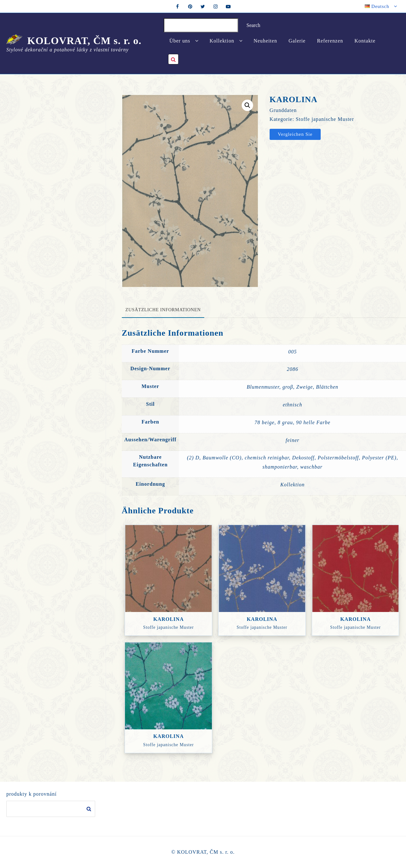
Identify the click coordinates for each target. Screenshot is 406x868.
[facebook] (178, 6)
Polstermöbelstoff (338, 458)
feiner (292, 440)
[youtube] (228, 6)
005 (293, 352)
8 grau (285, 422)
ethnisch (292, 405)
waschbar (311, 467)
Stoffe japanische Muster (325, 119)
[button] (247, 105)
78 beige (265, 422)
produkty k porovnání (32, 794)
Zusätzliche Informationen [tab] (163, 310)
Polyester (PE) (379, 458)
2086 (292, 369)
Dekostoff (303, 458)
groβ (288, 387)
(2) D (193, 458)
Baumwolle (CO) (222, 458)
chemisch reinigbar (267, 458)
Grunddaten (283, 110)
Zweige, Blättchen (317, 387)
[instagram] (216, 6)
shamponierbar (280, 467)
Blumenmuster (263, 387)
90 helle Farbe (313, 422)
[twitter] (203, 6)
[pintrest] (190, 6)
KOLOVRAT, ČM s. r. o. (84, 41)
